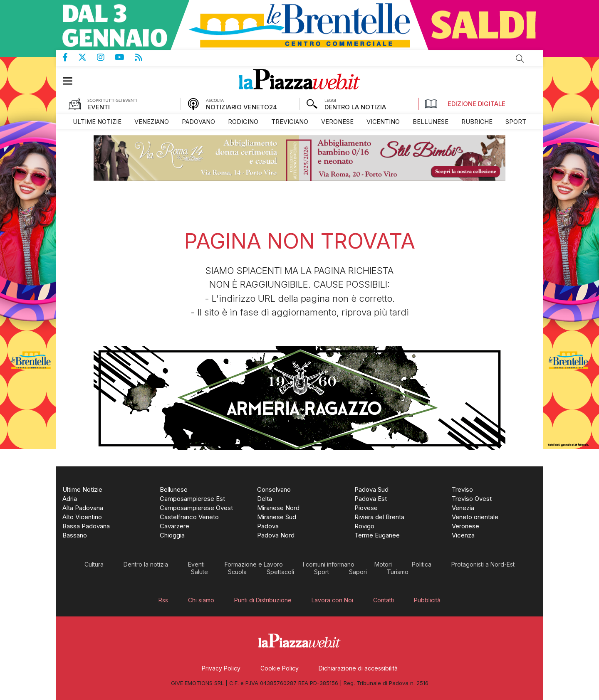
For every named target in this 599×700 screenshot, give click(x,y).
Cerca (520, 59)
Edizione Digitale (465, 104)
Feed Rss (144, 57)
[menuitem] (97, 122)
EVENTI (99, 107)
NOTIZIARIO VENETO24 (241, 107)
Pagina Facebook (70, 57)
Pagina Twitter (88, 57)
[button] (72, 81)
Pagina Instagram (106, 57)
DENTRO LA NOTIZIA (355, 107)
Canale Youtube (125, 57)
